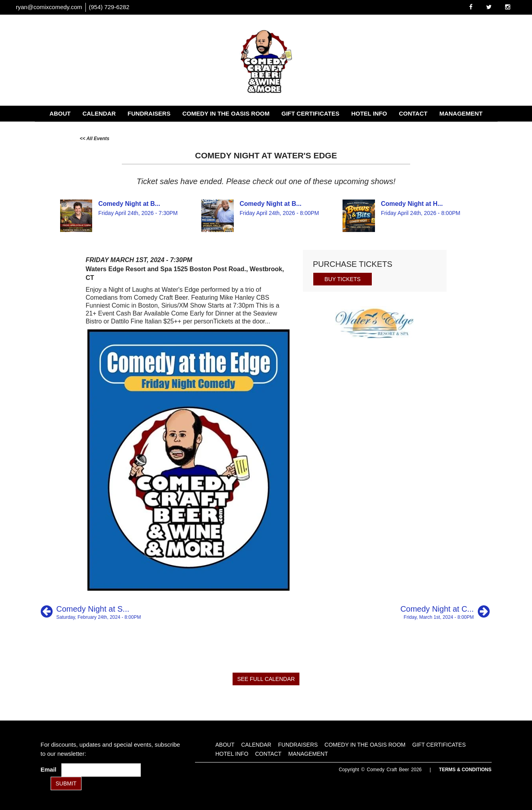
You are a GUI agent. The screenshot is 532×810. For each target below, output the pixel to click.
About (60, 113)
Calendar (99, 113)
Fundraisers (149, 113)
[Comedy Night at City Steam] (445, 611)
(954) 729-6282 (109, 7)
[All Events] (95, 138)
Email (50, 769)
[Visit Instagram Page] (508, 7)
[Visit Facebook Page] (471, 7)
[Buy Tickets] (343, 279)
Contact (413, 113)
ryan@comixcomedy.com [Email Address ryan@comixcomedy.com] (49, 7)
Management (461, 113)
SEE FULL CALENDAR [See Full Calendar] (266, 679)
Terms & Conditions (465, 770)
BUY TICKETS (342, 279)
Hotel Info (369, 113)
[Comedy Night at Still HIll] (91, 611)
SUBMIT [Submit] (66, 783)
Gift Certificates (310, 113)
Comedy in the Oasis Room (226, 113)
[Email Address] (101, 770)
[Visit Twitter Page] (489, 7)
